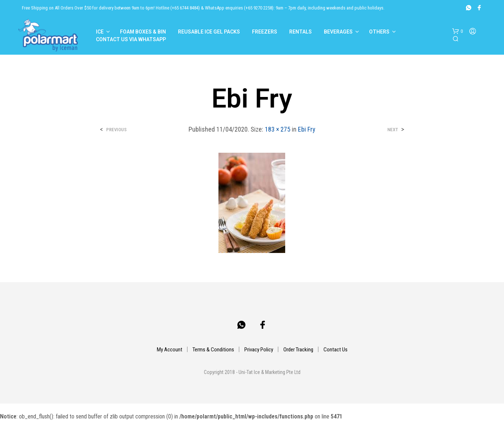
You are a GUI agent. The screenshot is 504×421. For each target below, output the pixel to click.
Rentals (301, 32)
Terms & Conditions (213, 350)
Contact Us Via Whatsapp (131, 39)
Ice (100, 32)
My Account (170, 350)
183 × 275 (278, 129)
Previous (116, 130)
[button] (458, 31)
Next (393, 130)
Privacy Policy (259, 350)
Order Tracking (298, 350)
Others (379, 32)
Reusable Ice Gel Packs (209, 32)
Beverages (338, 32)
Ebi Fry (307, 129)
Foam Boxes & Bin (143, 32)
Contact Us (336, 350)
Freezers (265, 32)
